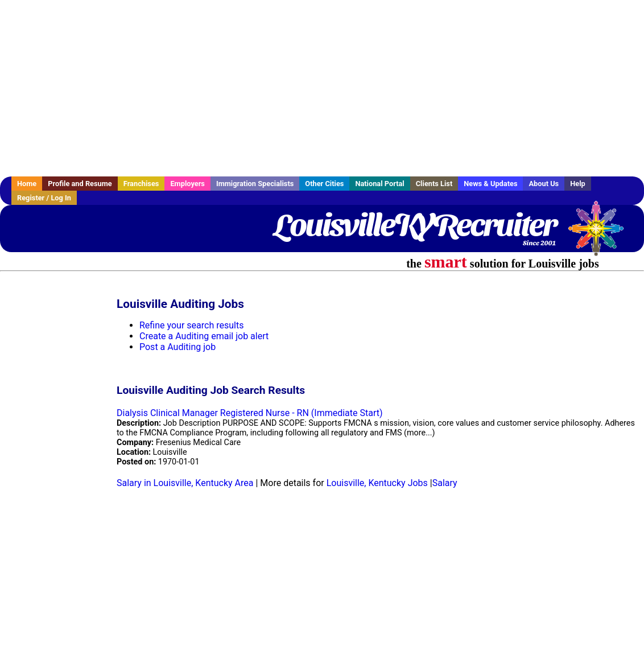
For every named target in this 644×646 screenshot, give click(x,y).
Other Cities (324, 184)
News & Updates (490, 184)
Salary (445, 483)
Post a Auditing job (177, 347)
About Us (544, 184)
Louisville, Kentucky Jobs (377, 483)
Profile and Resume (80, 184)
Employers (187, 184)
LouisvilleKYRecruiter (415, 225)
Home (27, 184)
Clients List (434, 184)
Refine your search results (191, 325)
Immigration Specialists (255, 184)
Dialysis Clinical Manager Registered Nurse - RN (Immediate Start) (250, 413)
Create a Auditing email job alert (204, 336)
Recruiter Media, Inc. (601, 234)
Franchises (141, 184)
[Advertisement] (322, 88)
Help (578, 184)
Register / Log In (44, 198)
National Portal (379, 184)
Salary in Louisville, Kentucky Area (185, 483)
